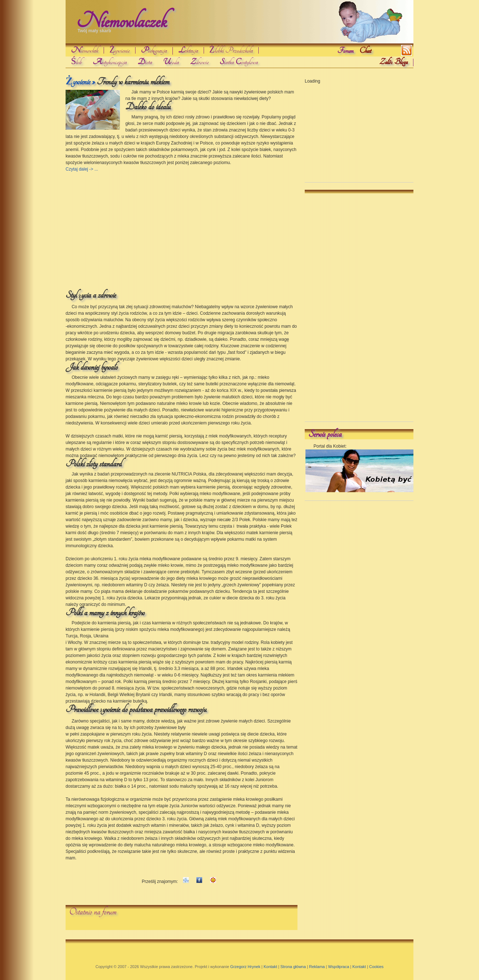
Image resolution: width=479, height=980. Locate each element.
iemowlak (85, 50)
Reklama (317, 967)
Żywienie (120, 50)
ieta (145, 62)
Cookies (376, 967)
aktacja (188, 50)
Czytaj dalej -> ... (82, 169)
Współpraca (338, 967)
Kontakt (270, 967)
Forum (345, 51)
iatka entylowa (239, 62)
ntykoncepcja (110, 62)
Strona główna (293, 967)
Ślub (76, 62)
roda (171, 62)
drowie (199, 62)
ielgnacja (154, 51)
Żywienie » (80, 82)
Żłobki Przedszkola (231, 50)
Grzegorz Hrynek (245, 967)
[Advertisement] (121, 227)
